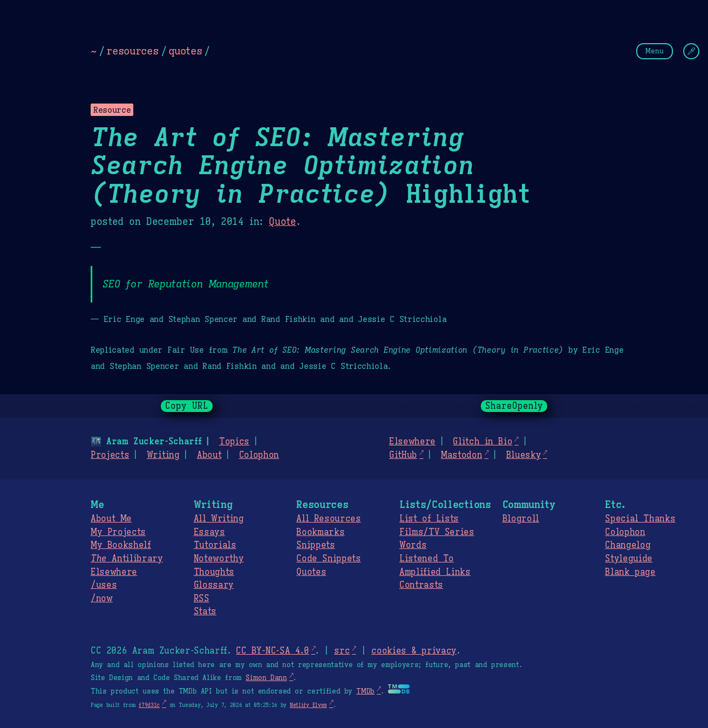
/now (102, 599)
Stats (205, 612)
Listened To (427, 559)
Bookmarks (320, 532)
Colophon (259, 455)
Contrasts (421, 585)
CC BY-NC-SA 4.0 (272, 651)
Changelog (628, 545)
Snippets (315, 545)
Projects (110, 455)
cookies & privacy (414, 651)
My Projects (118, 532)
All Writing (219, 519)
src (342, 651)
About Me (111, 519)
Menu (655, 51)
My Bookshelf (121, 545)
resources (132, 51)
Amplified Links (435, 572)
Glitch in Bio (482, 442)
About (209, 455)
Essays (209, 532)
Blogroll (521, 519)
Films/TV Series (437, 532)
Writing (163, 455)
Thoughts (214, 572)
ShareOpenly (514, 406)
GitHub (403, 455)
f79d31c (149, 705)
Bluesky (524, 455)
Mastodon (461, 455)
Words (413, 545)
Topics (234, 442)
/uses (104, 585)
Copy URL (187, 406)
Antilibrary (127, 559)
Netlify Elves (308, 705)
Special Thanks (640, 519)
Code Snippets (328, 559)
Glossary (214, 585)
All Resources (328, 519)
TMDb (365, 691)
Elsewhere (412, 442)
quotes (185, 51)
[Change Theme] (691, 51)
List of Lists (429, 519)
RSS (202, 599)
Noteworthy (219, 559)
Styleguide (629, 559)
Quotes (311, 572)
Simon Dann (266, 678)
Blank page (630, 572)
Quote (282, 222)
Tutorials (215, 545)
